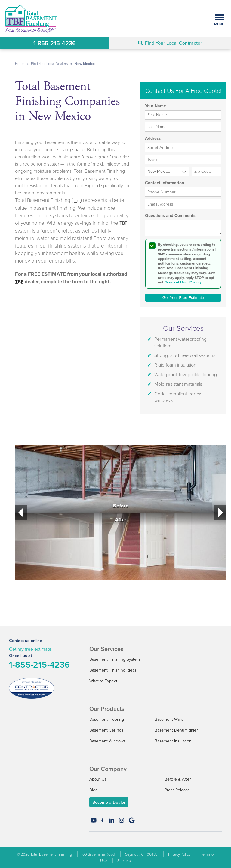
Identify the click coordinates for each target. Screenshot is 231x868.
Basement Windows (107, 741)
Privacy (195, 282)
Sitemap (124, 860)
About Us (98, 779)
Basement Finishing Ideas (113, 670)
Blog (94, 790)
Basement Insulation (173, 741)
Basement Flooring (107, 719)
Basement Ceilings (106, 730)
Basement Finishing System (115, 659)
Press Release (177, 790)
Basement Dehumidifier (176, 730)
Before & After (178, 779)
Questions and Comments (170, 216)
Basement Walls (169, 719)
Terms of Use (176, 282)
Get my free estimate (30, 649)
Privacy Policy (179, 854)
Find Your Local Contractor (170, 43)
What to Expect (103, 681)
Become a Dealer (109, 802)
